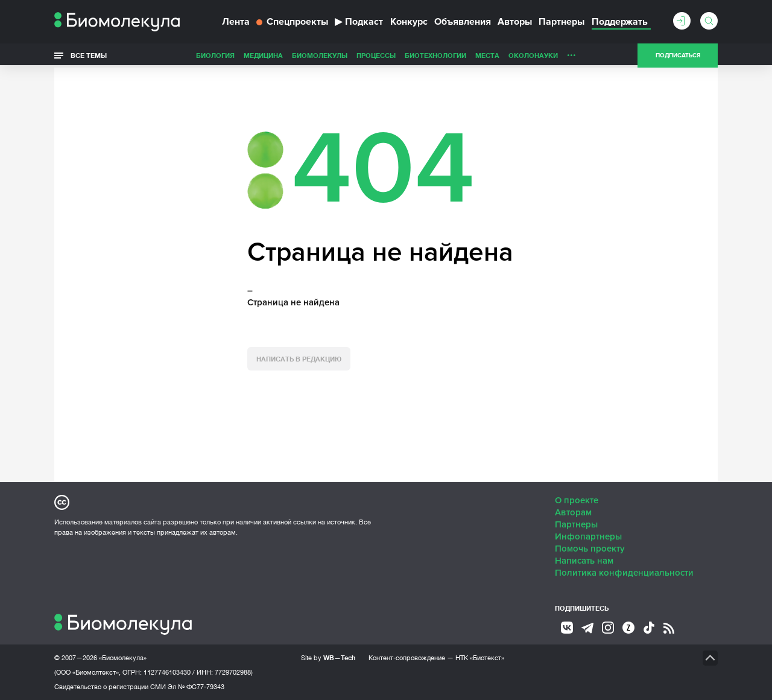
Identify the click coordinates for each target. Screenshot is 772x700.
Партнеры (562, 22)
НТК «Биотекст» (480, 658)
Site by (328, 657)
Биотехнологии (435, 55)
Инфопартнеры (588, 536)
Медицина (263, 55)
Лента (236, 22)
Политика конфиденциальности (624, 573)
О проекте (577, 500)
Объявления (463, 22)
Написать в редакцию (299, 359)
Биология (215, 55)
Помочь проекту (590, 549)
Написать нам (584, 561)
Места (487, 55)
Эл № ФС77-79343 (196, 687)
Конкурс (409, 22)
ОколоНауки (533, 55)
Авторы (515, 22)
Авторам (573, 512)
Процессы (376, 55)
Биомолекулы (320, 55)
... (571, 52)
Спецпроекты (292, 22)
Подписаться (678, 56)
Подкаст (359, 22)
